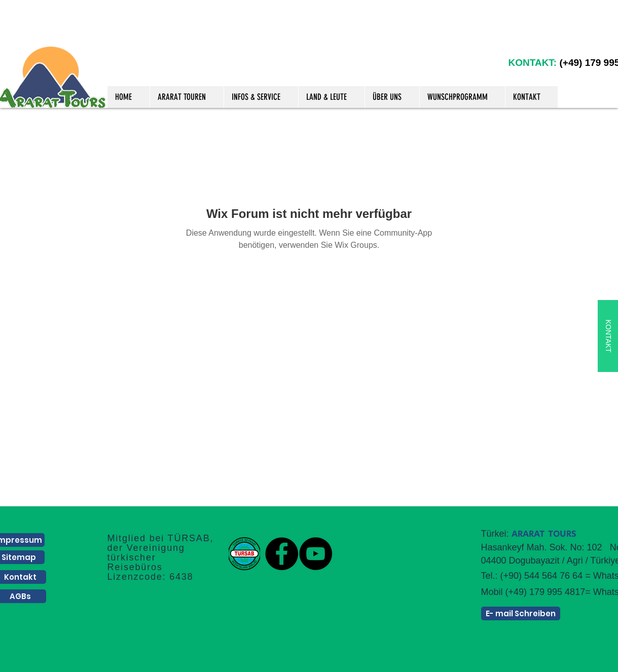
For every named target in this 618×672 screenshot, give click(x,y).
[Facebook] (282, 554)
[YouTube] (316, 554)
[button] (187, 97)
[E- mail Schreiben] (521, 613)
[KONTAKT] (608, 336)
